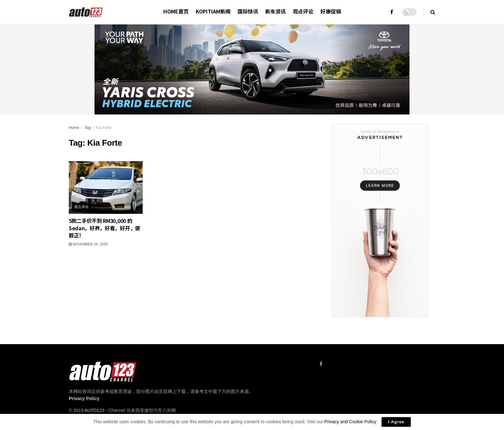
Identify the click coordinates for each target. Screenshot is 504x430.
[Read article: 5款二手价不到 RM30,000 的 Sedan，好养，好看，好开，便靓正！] (106, 188)
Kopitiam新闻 (213, 11)
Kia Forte (104, 128)
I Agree (396, 422)
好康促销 (331, 11)
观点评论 (303, 11)
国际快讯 (248, 11)
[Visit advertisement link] (380, 221)
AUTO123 (94, 410)
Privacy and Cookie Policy (350, 422)
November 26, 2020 (88, 244)
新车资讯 (275, 11)
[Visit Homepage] (86, 12)
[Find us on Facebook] (321, 364)
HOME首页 (176, 11)
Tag (87, 128)
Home (74, 128)
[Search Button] (433, 12)
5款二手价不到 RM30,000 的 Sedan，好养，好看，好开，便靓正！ (104, 228)
